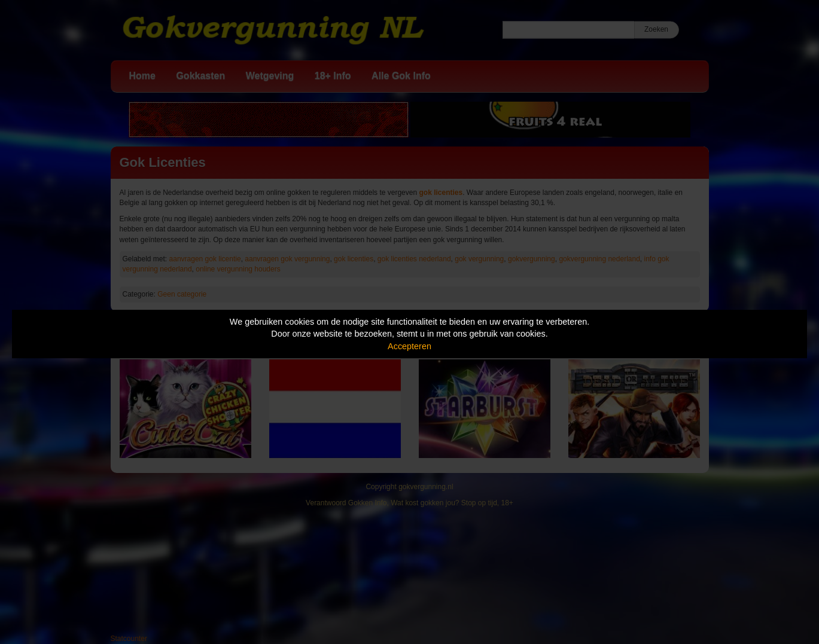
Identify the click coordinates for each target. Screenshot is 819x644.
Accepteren (409, 346)
